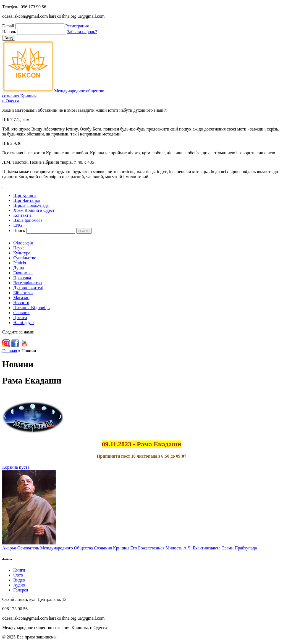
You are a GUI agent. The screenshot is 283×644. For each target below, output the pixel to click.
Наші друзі (23, 323)
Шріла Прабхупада (31, 205)
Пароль (9, 32)
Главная (10, 351)
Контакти (22, 215)
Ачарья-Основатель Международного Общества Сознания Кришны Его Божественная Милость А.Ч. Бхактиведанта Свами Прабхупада (130, 548)
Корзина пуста (16, 467)
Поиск (19, 230)
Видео (19, 580)
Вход (9, 38)
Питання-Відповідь (31, 308)
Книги (19, 570)
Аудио (19, 585)
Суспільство (25, 258)
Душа (19, 268)
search (84, 231)
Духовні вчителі (28, 288)
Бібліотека (23, 293)
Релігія (20, 263)
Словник (21, 313)
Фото (18, 575)
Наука (19, 248)
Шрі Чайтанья (27, 200)
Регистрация (77, 26)
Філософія (23, 243)
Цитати (20, 318)
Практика (22, 278)
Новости (21, 303)
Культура (22, 253)
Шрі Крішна (25, 195)
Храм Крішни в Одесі (34, 210)
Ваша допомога (28, 220)
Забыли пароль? (82, 32)
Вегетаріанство (27, 283)
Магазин (21, 298)
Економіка (23, 273)
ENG (18, 225)
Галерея (21, 590)
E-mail (8, 26)
